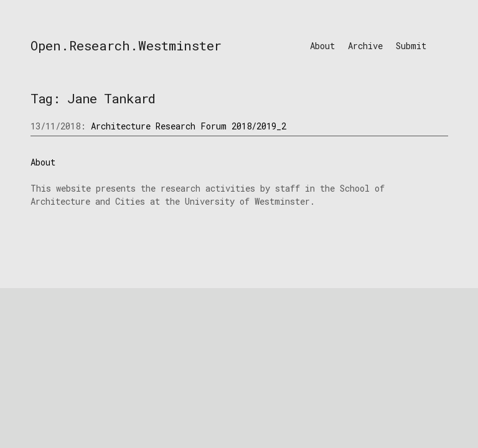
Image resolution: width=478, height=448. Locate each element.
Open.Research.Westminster (126, 45)
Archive (365, 46)
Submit (411, 46)
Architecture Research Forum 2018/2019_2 (189, 126)
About (322, 46)
